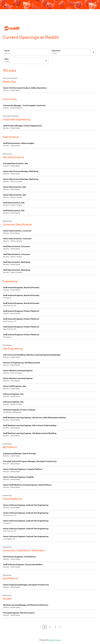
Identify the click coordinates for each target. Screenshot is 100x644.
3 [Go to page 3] (55, 627)
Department (56, 51)
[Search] (25, 54)
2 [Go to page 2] (50, 627)
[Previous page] (40, 627)
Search (7, 51)
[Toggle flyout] (93, 52)
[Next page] (60, 627)
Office (7, 59)
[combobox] (52, 53)
